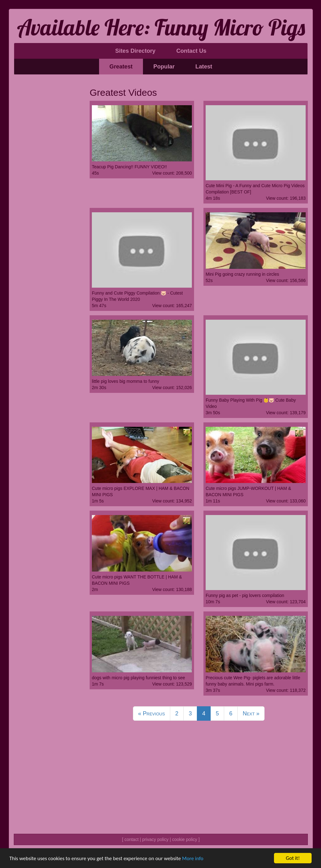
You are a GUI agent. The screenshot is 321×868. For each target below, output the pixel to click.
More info (193, 858)
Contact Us (191, 51)
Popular (164, 67)
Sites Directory (135, 51)
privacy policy (155, 839)
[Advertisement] (47, 175)
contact (132, 839)
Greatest (121, 67)
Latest (204, 67)
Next (251, 713)
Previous (152, 713)
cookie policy (185, 839)
